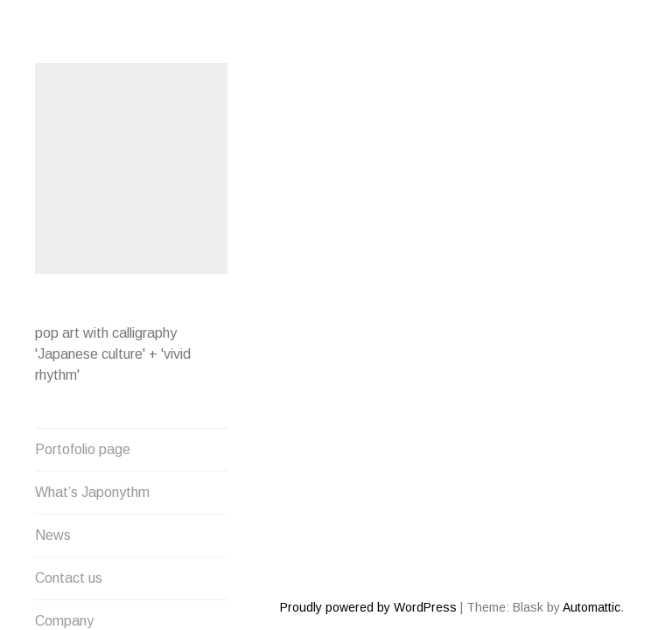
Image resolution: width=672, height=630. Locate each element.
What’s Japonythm (92, 490)
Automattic (591, 544)
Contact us (69, 575)
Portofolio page (83, 447)
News (53, 532)
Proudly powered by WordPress (368, 544)
